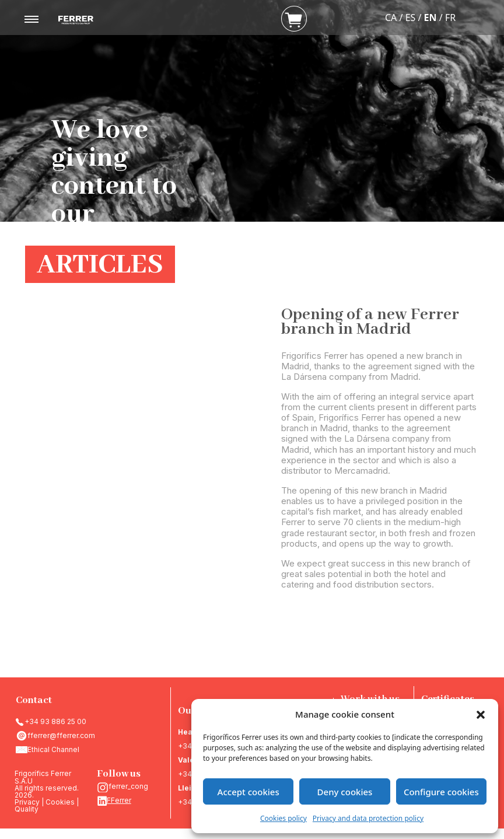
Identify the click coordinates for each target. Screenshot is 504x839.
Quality (27, 809)
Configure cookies (441, 792)
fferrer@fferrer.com (61, 735)
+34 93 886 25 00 (55, 721)
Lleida (189, 788)
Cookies (60, 802)
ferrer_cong (128, 786)
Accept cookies (249, 792)
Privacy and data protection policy (368, 818)
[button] (481, 714)
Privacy (27, 802)
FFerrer (119, 800)
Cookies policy (283, 818)
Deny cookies (345, 792)
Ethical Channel (53, 749)
